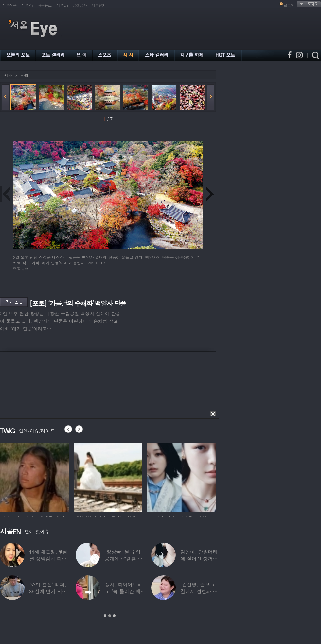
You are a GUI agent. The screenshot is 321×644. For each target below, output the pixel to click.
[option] (34, 476)
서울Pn (27, 5)
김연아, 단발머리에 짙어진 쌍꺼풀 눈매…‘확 (199, 559)
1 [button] (105, 616)
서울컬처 (99, 5)
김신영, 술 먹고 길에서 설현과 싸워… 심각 (199, 591)
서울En (62, 5)
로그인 (289, 5)
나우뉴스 (45, 5)
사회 (24, 75)
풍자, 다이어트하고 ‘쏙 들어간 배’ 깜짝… (123, 591)
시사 (8, 75)
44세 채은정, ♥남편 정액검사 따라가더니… (48, 559)
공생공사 (80, 5)
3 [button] (114, 616)
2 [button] (110, 616)
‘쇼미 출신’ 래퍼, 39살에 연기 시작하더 (48, 591)
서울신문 (9, 5)
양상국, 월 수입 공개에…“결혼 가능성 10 (124, 559)
